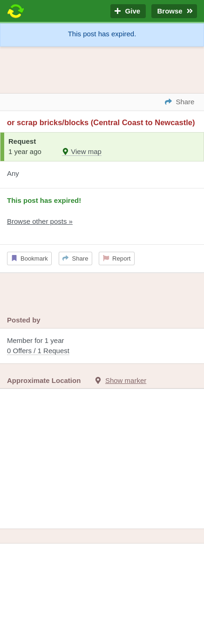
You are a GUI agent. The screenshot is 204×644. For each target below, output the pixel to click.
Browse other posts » (40, 221)
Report (117, 258)
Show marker (126, 380)
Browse (174, 11)
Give (128, 11)
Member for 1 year (102, 346)
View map (82, 151)
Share (75, 258)
